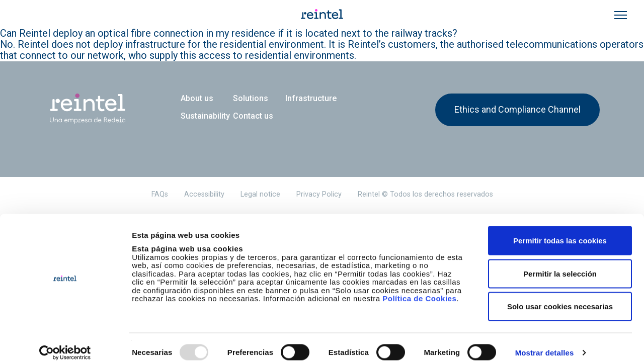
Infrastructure (311, 98)
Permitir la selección (560, 263)
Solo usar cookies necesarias (560, 296)
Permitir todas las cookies (560, 230)
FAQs (160, 194)
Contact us (253, 116)
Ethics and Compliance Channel (517, 109)
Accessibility (204, 194)
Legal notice (260, 194)
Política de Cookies (419, 288)
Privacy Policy (319, 194)
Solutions (251, 98)
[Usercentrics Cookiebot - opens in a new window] (65, 342)
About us (197, 98)
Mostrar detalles (545, 342)
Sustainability (205, 116)
